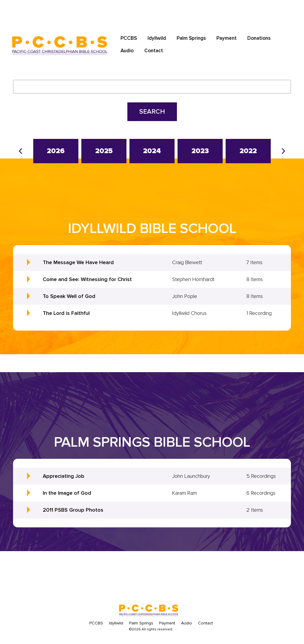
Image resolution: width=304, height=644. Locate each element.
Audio (127, 51)
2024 (152, 151)
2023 (200, 151)
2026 (56, 151)
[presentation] (21, 150)
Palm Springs (191, 38)
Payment (227, 38)
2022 (248, 151)
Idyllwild (157, 38)
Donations (259, 38)
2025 (104, 151)
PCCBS (129, 38)
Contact (154, 51)
